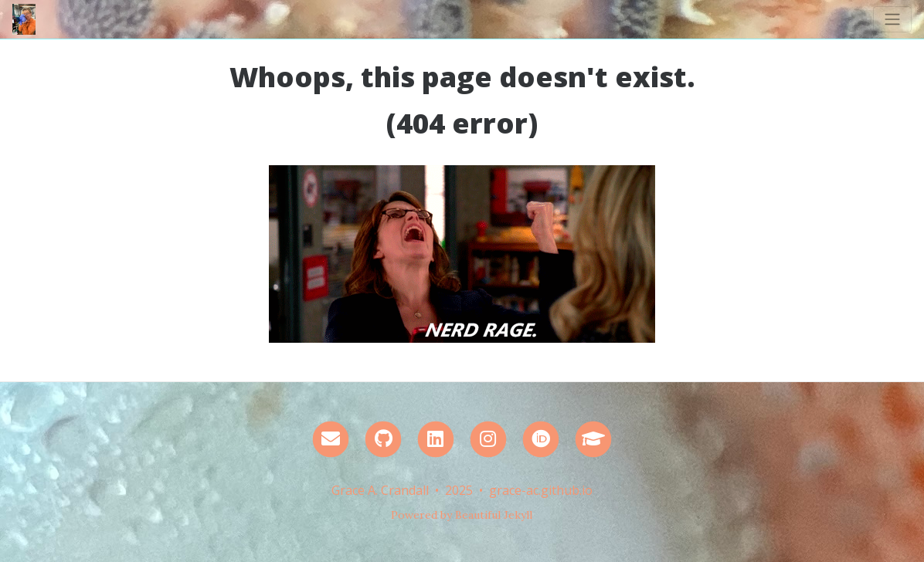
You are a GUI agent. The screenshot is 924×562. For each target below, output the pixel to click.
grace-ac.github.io (541, 490)
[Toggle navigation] (892, 19)
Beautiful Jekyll (494, 515)
